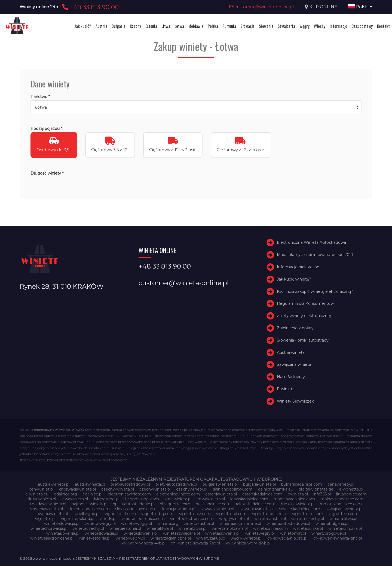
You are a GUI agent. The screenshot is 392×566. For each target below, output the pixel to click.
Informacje (338, 26)
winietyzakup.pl (211, 538)
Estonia (151, 26)
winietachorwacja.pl (49, 528)
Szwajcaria (286, 26)
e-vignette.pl (351, 489)
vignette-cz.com (195, 514)
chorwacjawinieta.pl (77, 489)
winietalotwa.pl (192, 528)
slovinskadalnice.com (135, 509)
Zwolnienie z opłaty (295, 328)
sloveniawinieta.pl (46, 509)
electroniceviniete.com (178, 494)
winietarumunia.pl (345, 528)
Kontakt (383, 26)
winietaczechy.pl (88, 528)
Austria (101, 26)
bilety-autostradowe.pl (176, 484)
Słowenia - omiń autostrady (303, 340)
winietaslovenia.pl (63, 533)
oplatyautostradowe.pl (134, 504)
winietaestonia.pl (125, 528)
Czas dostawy (362, 26)
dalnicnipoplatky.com (233, 489)
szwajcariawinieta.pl (344, 509)
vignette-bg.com (157, 514)
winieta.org (168, 524)
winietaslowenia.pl (141, 533)
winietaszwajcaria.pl (181, 533)
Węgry (304, 26)
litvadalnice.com (351, 494)
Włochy (320, 26)
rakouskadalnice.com (256, 504)
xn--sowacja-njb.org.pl (287, 538)
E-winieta (286, 389)
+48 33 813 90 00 (90, 7)
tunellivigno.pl (86, 514)
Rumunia (229, 26)
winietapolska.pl (308, 528)
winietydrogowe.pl (329, 533)
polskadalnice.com (213, 504)
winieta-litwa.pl (343, 519)
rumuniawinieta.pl (298, 504)
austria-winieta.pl (54, 484)
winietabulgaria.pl (332, 524)
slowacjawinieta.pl (217, 509)
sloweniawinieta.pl (257, 509)
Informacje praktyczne (298, 267)
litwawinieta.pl (75, 499)
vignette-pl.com (231, 514)
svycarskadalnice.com (300, 509)
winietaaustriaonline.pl (240, 524)
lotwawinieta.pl (211, 499)
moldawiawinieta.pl (48, 504)
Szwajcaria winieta (294, 364)
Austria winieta (291, 352)
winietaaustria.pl (199, 524)
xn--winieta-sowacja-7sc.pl (195, 543)
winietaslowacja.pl (101, 533)
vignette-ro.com (308, 514)
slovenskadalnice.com (89, 509)
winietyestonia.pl (95, 538)
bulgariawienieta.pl (220, 484)
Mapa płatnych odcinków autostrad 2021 (315, 255)
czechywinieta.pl (155, 489)
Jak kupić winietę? (294, 279)
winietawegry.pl (260, 533)
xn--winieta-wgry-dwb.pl (248, 543)
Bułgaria (119, 26)
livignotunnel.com (142, 499)
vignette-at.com (120, 514)
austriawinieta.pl (90, 484)
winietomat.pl (293, 533)
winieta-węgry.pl (137, 524)
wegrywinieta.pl (234, 519)
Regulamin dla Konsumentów (305, 303)
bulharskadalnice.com (302, 484)
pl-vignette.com (175, 504)
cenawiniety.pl (341, 484)
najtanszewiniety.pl (89, 504)
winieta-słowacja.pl (62, 524)
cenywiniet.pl (41, 489)
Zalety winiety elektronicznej (304, 316)
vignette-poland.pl (269, 514)
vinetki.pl (108, 519)
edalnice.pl (92, 494)
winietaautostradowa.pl (288, 524)
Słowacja (247, 26)
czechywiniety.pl (192, 489)
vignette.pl (45, 519)
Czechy (135, 26)
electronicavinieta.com (129, 494)
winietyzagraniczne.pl (171, 538)
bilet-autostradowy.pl (130, 484)
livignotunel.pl (106, 499)
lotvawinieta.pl (178, 499)
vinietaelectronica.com (143, 519)
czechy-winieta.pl (118, 489)
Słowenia (266, 26)
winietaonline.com (270, 528)
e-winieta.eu (37, 494)
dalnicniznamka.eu (276, 489)
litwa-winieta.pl (42, 499)
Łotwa (179, 26)
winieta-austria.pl (270, 519)
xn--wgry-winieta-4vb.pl (143, 543)
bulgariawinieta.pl (259, 484)
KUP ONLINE (323, 7)
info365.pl (322, 494)
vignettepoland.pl (78, 519)
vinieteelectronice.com (192, 519)
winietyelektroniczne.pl (52, 538)
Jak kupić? (83, 26)
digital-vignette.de (316, 489)
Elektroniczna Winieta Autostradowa (311, 242)
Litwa (166, 26)
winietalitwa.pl (160, 528)
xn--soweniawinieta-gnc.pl (337, 538)
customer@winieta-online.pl (262, 7)
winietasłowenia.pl (222, 533)
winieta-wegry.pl (100, 524)
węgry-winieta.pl (246, 538)
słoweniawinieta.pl (51, 514)
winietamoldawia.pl (230, 528)
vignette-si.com (344, 514)
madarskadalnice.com (294, 499)
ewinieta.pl (298, 494)
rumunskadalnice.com (341, 504)
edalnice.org (65, 494)
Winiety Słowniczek (295, 401)
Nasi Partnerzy (291, 377)
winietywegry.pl (130, 538)
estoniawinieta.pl (221, 494)
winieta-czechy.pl (308, 519)
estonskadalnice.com (262, 494)
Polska (213, 26)
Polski (360, 7)
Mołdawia (196, 26)
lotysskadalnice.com (249, 499)
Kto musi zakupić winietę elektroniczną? (315, 291)
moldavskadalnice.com (342, 499)
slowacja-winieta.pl (178, 509)
